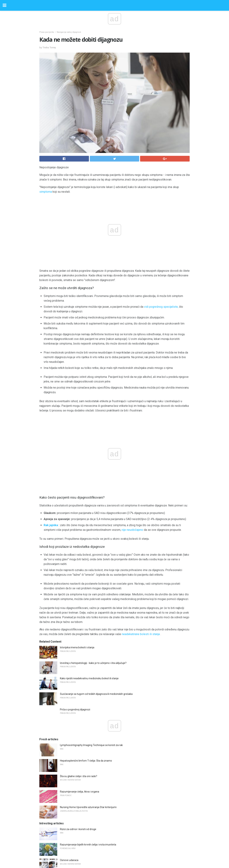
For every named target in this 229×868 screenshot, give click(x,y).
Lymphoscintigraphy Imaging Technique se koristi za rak (91, 666)
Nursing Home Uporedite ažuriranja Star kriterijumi (88, 728)
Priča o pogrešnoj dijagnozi (75, 631)
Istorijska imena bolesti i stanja (77, 569)
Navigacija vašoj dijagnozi (69, 32)
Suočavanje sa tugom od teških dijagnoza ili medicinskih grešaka (96, 615)
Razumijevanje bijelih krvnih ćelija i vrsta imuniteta (88, 766)
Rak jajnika (51, 446)
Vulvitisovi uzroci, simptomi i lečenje (80, 812)
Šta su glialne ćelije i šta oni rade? (79, 697)
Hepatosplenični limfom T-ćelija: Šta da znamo (86, 682)
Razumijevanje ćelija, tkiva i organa (80, 713)
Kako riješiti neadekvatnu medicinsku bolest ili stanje (89, 599)
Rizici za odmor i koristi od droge (78, 750)
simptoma (46, 192)
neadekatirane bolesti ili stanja (141, 555)
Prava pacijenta (47, 32)
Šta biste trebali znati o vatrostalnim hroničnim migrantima (93, 797)
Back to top (115, 852)
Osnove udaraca (69, 781)
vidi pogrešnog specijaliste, (161, 307)
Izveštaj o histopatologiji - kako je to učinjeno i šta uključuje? (93, 584)
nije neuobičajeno (132, 451)
